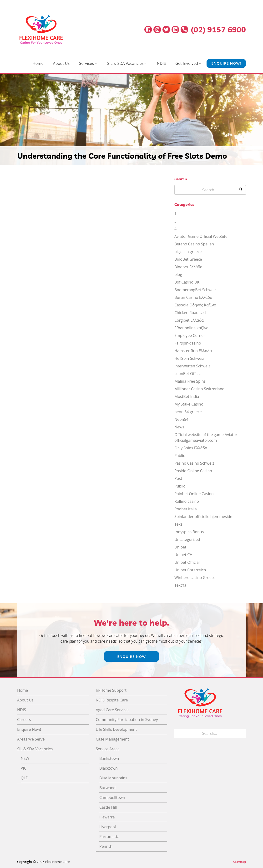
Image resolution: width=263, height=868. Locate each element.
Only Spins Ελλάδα (191, 448)
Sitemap (240, 862)
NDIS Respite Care (112, 700)
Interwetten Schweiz (192, 366)
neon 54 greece (188, 412)
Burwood (107, 788)
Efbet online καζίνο (191, 328)
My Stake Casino (189, 404)
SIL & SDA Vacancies (125, 63)
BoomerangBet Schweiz (195, 290)
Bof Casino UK (187, 282)
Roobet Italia (186, 509)
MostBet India (187, 396)
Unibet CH (183, 555)
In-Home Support (111, 690)
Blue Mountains (113, 778)
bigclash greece (188, 252)
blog (178, 274)
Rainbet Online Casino (194, 494)
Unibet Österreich (190, 570)
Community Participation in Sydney (127, 720)
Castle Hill (108, 807)
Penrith (106, 846)
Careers (24, 720)
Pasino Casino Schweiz (194, 463)
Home (38, 63)
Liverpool (108, 827)
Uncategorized (187, 539)
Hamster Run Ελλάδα (193, 351)
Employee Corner (190, 335)
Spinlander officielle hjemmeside (203, 517)
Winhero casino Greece (195, 578)
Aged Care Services (113, 710)
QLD (25, 778)
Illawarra (107, 817)
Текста (180, 585)
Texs (178, 524)
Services (86, 63)
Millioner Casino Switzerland (199, 389)
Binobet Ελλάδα (188, 267)
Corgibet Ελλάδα (189, 320)
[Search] (241, 190)
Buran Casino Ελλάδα (193, 297)
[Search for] (210, 190)
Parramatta (109, 837)
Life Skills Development (116, 729)
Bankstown (109, 758)
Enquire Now (131, 656)
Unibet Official (187, 562)
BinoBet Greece (188, 259)
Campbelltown (112, 797)
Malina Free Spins (190, 381)
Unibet (180, 547)
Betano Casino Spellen (194, 244)
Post (178, 478)
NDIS (162, 63)
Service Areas (108, 749)
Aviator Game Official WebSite (201, 236)
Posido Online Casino (193, 471)
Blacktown (109, 768)
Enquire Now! (226, 63)
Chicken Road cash (191, 313)
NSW (25, 758)
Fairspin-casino (188, 343)
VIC (24, 768)
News (179, 427)
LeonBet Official (188, 374)
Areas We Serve (31, 739)
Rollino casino (187, 501)
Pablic (180, 456)
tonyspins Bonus (189, 532)
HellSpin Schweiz (189, 358)
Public (180, 486)
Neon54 (181, 419)
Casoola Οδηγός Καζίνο (195, 305)
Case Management (112, 739)
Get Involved (187, 63)
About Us (61, 63)
